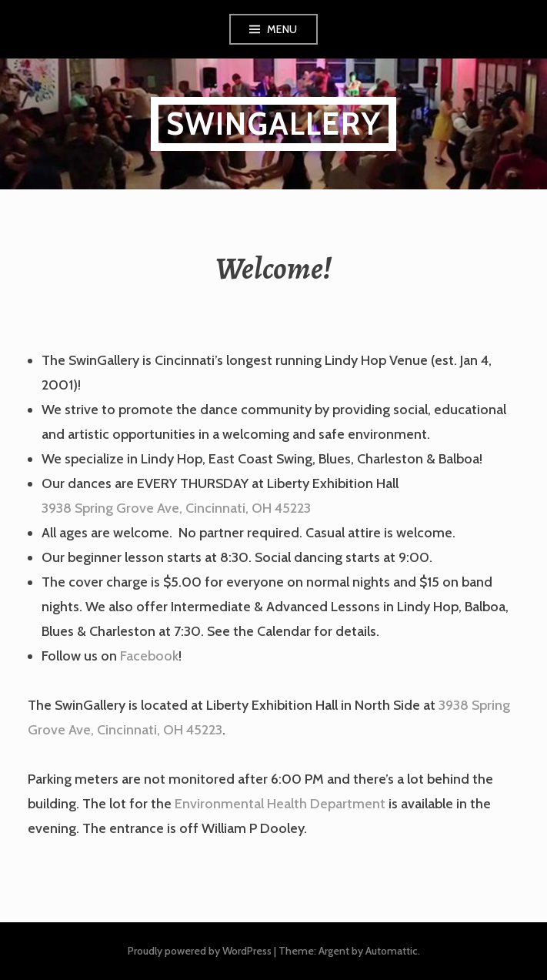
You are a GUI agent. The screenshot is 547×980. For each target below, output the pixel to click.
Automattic (392, 951)
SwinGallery (273, 124)
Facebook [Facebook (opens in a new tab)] (149, 656)
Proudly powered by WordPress (200, 951)
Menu (282, 29)
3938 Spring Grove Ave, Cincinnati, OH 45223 (176, 508)
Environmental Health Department (280, 804)
